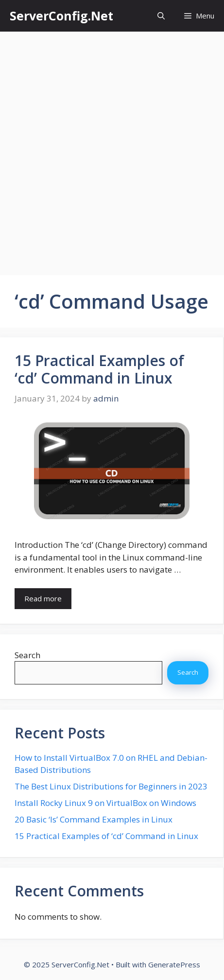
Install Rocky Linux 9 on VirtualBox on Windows (105, 803)
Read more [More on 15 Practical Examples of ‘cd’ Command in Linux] (43, 598)
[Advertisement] (112, 149)
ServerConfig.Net (61, 16)
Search (27, 655)
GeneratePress (174, 964)
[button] (161, 16)
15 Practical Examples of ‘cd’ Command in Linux (99, 369)
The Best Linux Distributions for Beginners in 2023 (111, 786)
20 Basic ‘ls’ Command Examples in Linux (94, 819)
